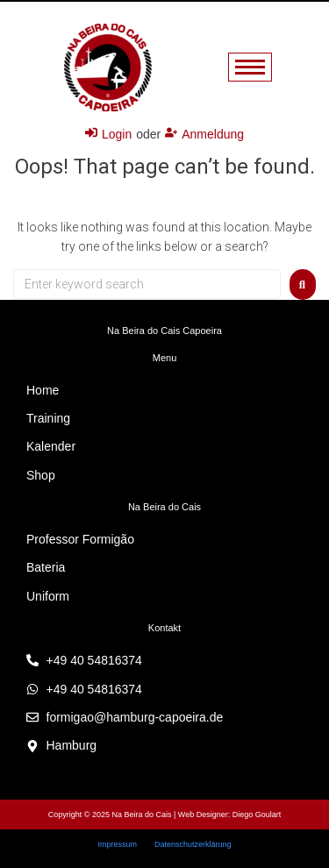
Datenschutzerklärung (193, 844)
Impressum (117, 844)
